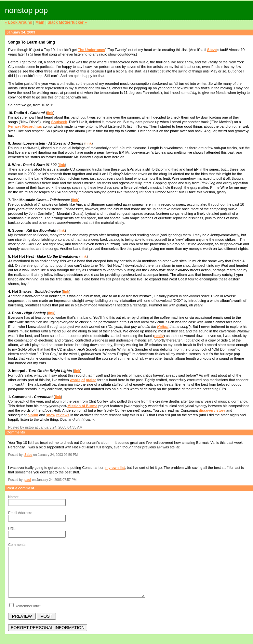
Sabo (28, 455)
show (51, 415)
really (159, 336)
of (83, 380)
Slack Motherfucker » (67, 22)
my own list (115, 468)
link (50, 113)
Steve (212, 50)
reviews (63, 415)
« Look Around (19, 22)
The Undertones (91, 50)
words (75, 380)
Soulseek (59, 122)
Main (40, 22)
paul (28, 480)
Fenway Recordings (25, 126)
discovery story (212, 410)
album (33, 415)
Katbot (163, 327)
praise (91, 380)
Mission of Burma (82, 406)
